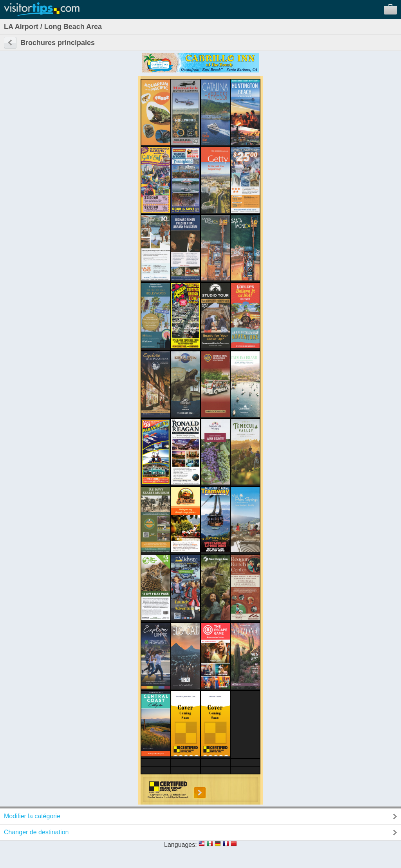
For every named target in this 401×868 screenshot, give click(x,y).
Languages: (181, 845)
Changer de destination (36, 832)
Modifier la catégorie (32, 816)
